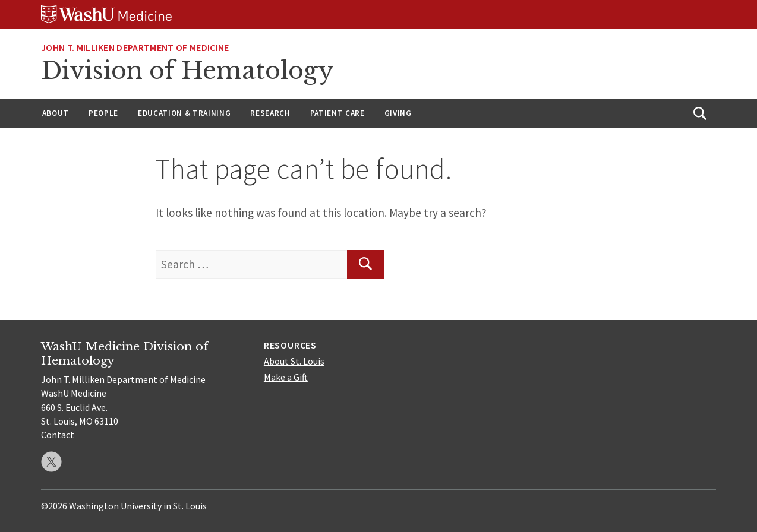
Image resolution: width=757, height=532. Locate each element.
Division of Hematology (187, 71)
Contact (58, 435)
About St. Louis (294, 361)
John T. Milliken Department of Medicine (135, 47)
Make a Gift (286, 377)
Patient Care (338, 113)
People (103, 113)
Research (270, 113)
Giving (398, 113)
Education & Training (184, 113)
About (56, 113)
